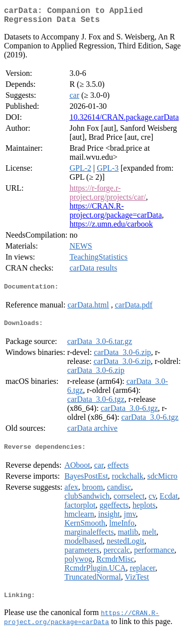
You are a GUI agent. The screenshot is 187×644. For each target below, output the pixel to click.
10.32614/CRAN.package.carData (124, 121)
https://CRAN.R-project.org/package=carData (115, 214)
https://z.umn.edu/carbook (111, 228)
